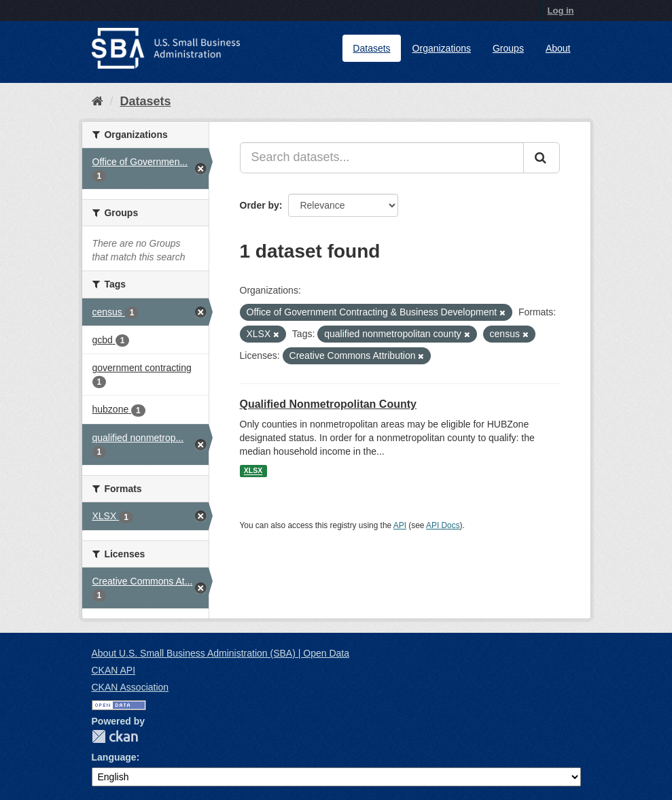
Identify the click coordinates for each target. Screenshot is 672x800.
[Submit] (542, 158)
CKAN (115, 736)
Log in (561, 11)
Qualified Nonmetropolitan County (328, 404)
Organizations (442, 48)
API (400, 525)
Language (114, 757)
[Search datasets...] (382, 158)
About (558, 48)
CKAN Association (130, 687)
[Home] (98, 101)
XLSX (253, 471)
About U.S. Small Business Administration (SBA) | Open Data (220, 653)
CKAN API (114, 670)
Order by (260, 205)
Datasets (371, 48)
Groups (508, 48)
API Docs (443, 525)
